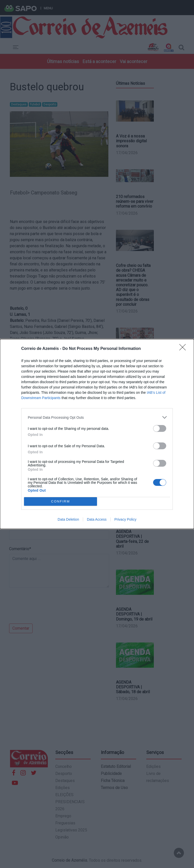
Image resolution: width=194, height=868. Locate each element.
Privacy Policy (125, 519)
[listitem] (97, 417)
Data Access (97, 519)
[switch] (160, 428)
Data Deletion (68, 519)
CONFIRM (60, 502)
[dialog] (97, 434)
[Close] (184, 349)
